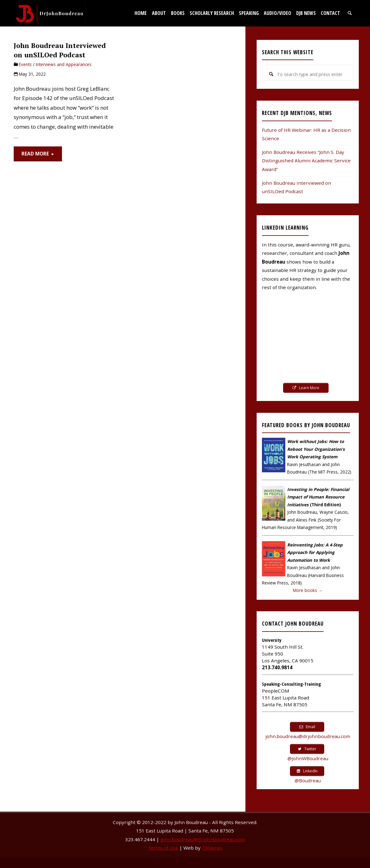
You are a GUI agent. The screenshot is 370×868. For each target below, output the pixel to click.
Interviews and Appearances (64, 64)
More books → (308, 590)
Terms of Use (163, 848)
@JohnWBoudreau (308, 758)
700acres (212, 848)
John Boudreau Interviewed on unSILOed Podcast (60, 50)
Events (25, 64)
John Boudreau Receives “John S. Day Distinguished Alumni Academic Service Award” (306, 161)
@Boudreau (308, 780)
